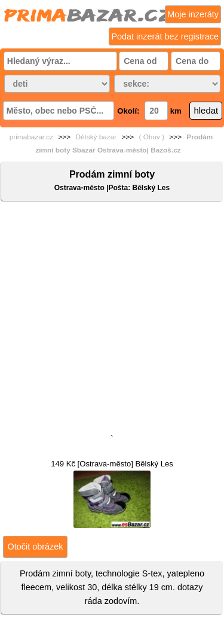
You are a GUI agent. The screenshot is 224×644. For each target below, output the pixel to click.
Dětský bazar (96, 137)
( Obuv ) (151, 137)
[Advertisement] (112, 320)
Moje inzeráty (193, 14)
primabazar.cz (31, 137)
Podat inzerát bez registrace (165, 36)
